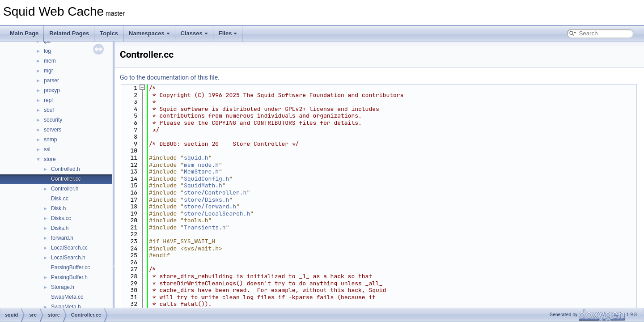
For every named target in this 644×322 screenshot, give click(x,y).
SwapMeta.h (66, 307)
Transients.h (205, 227)
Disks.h (60, 228)
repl (48, 100)
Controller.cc (66, 179)
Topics (109, 33)
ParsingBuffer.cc (70, 267)
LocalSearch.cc (69, 248)
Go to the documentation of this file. (170, 77)
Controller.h (65, 189)
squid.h (196, 158)
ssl (47, 149)
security (53, 120)
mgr (49, 71)
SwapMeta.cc (67, 297)
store (50, 159)
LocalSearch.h (68, 258)
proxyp (52, 90)
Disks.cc (61, 218)
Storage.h (63, 287)
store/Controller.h (215, 193)
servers (53, 130)
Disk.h (58, 208)
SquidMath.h (203, 185)
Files (228, 33)
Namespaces (149, 33)
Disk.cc (60, 199)
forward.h (62, 238)
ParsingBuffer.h (69, 277)
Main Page (24, 33)
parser (51, 80)
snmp (50, 140)
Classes (194, 33)
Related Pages (69, 33)
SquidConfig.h (206, 179)
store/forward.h (210, 206)
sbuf (49, 110)
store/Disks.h (206, 200)
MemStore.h (201, 172)
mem (50, 61)
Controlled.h (66, 169)
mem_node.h (201, 165)
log (47, 51)
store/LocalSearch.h (217, 214)
